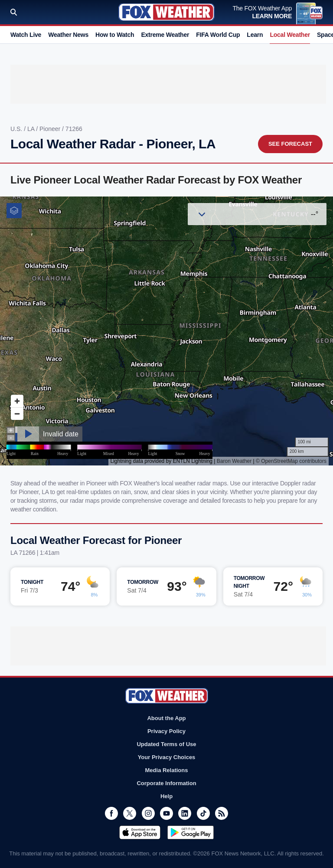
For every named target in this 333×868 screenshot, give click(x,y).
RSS (222, 813)
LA (32, 129)
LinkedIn (185, 813)
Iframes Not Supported (166, 331)
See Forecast (290, 144)
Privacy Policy (166, 731)
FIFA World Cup (218, 35)
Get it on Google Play (191, 832)
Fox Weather (166, 12)
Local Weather (290, 35)
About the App (166, 718)
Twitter (130, 813)
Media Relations (167, 770)
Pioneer (51, 129)
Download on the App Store (140, 832)
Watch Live (26, 35)
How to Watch (115, 35)
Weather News (68, 35)
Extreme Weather (165, 35)
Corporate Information (166, 783)
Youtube (166, 813)
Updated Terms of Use (166, 744)
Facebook (111, 813)
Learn (255, 35)
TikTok (203, 813)
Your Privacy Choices (167, 757)
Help (166, 796)
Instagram (148, 813)
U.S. (17, 129)
